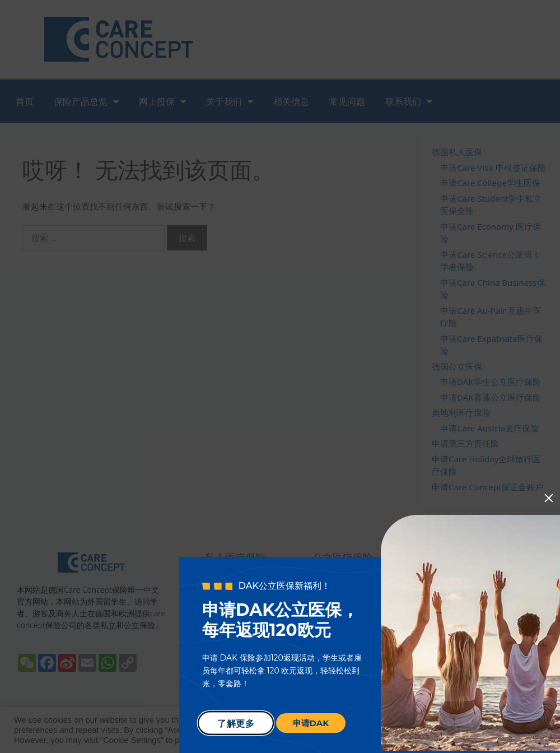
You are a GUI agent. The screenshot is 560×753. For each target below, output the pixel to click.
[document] (280, 376)
